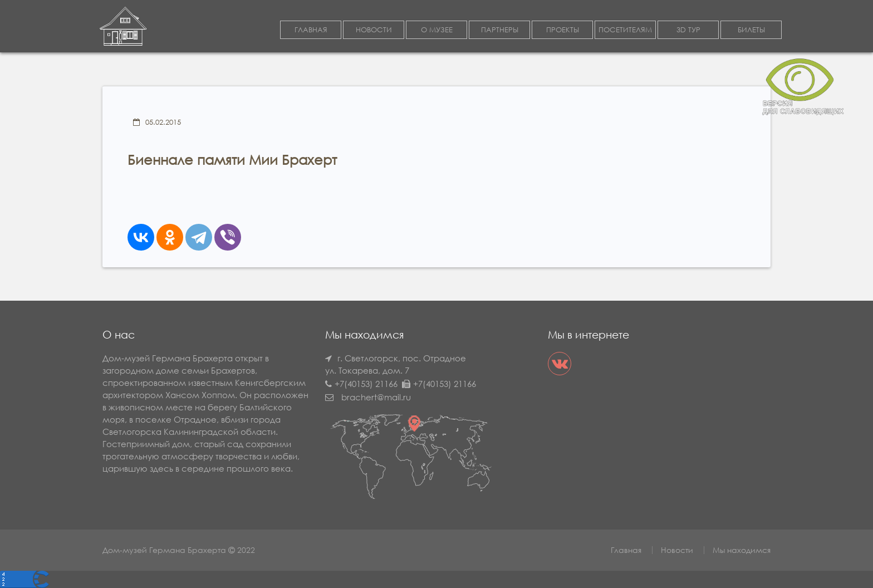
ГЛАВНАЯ (311, 30)
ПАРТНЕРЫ (500, 30)
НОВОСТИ (374, 30)
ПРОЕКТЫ (563, 30)
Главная (626, 550)
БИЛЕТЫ (751, 30)
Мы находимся (742, 550)
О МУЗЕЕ (437, 30)
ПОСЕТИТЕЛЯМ (625, 30)
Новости (677, 550)
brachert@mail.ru (376, 397)
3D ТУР (688, 30)
